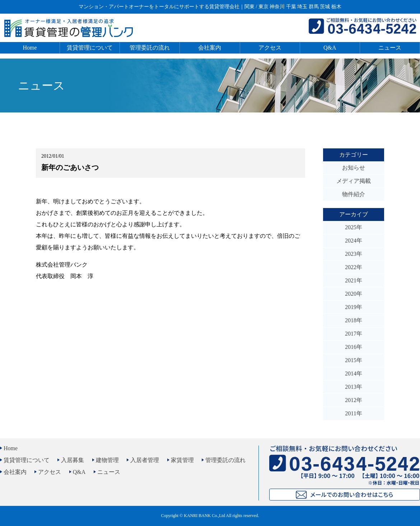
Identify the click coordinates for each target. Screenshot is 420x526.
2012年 (354, 400)
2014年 (354, 373)
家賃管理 (182, 460)
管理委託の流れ (150, 48)
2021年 (354, 280)
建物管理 (107, 460)
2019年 (354, 307)
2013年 (354, 387)
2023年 (354, 254)
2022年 (354, 267)
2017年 (354, 334)
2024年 (354, 241)
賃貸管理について (90, 48)
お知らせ (354, 168)
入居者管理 (145, 460)
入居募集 (73, 460)
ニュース (390, 48)
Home (30, 48)
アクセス (270, 48)
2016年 (354, 347)
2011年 (353, 413)
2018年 (354, 320)
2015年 (354, 360)
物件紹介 (354, 194)
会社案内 (210, 48)
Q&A (330, 48)
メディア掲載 (354, 181)
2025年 (354, 227)
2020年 (354, 294)
